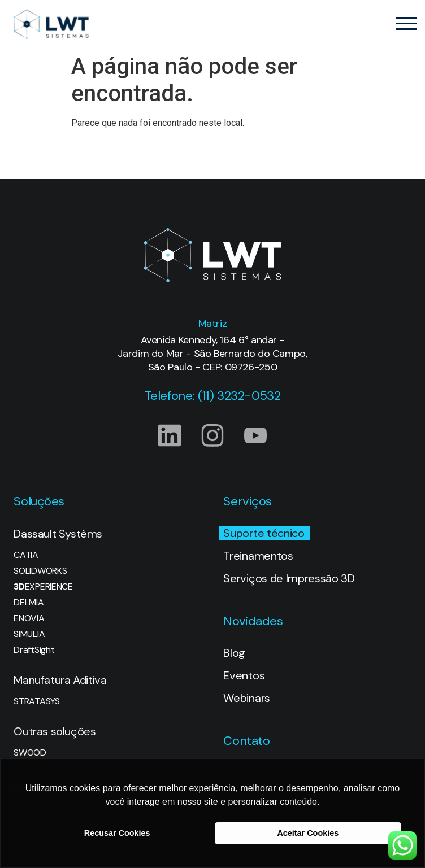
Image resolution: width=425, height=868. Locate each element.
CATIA (26, 555)
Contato (246, 741)
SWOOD (30, 753)
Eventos (244, 675)
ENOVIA (29, 618)
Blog (234, 653)
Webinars (246, 698)
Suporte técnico (264, 533)
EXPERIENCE (43, 587)
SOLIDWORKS (40, 571)
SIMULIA (29, 634)
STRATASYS (36, 701)
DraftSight (34, 650)
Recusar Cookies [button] (117, 833)
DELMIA (29, 603)
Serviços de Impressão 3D (289, 578)
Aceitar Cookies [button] (308, 833)
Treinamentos (258, 556)
